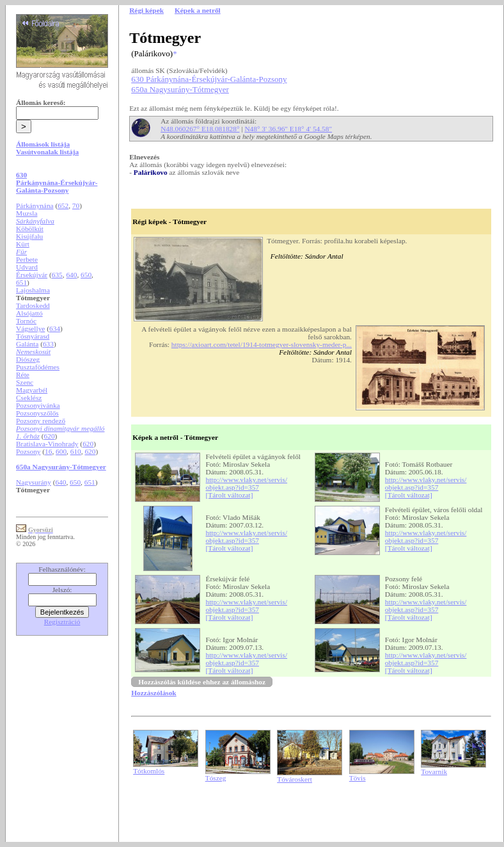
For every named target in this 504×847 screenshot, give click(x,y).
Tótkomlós (149, 771)
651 (21, 282)
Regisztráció (62, 622)
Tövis (358, 778)
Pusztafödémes (38, 367)
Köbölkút (30, 229)
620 (50, 436)
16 (48, 451)
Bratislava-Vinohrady (47, 444)
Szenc (25, 382)
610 (76, 451)
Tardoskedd (33, 305)
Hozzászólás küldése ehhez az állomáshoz (202, 682)
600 (61, 451)
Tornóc (26, 321)
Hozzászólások (154, 693)
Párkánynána (35, 206)
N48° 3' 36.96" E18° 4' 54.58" (288, 129)
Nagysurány (34, 482)
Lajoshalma (33, 290)
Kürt (23, 244)
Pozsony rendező (41, 421)
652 (63, 206)
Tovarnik (434, 771)
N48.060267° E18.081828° (200, 129)
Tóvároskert (295, 779)
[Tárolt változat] (230, 495)
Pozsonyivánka (38, 405)
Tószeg (216, 778)
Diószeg (28, 359)
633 (48, 344)
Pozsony (28, 451)
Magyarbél (32, 390)
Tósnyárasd (33, 336)
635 (57, 275)
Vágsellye (30, 328)
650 (86, 275)
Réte (23, 375)
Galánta (27, 344)
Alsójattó (29, 313)
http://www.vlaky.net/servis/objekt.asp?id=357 (247, 483)
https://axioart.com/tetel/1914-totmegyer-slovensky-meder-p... (262, 344)
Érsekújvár (32, 275)
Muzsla (27, 213)
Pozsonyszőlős (37, 413)
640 (71, 275)
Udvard (27, 267)
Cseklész (29, 398)
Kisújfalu (29, 236)
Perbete (27, 259)
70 (76, 206)
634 (55, 328)
